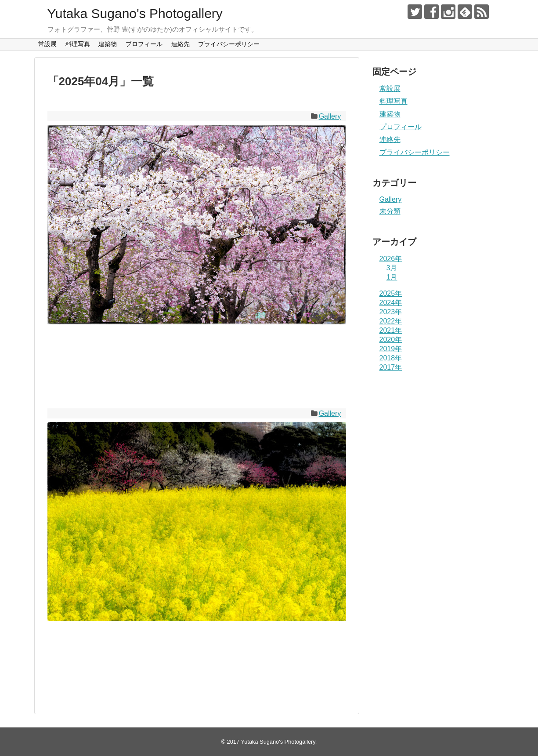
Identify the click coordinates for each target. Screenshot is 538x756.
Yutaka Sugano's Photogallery (135, 13)
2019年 (391, 349)
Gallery (330, 116)
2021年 (391, 330)
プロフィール (144, 44)
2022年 (391, 321)
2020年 (391, 340)
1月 (392, 277)
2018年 (391, 358)
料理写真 (78, 44)
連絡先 (181, 44)
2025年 (391, 293)
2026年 (391, 259)
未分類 (390, 211)
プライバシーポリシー (229, 44)
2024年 (391, 303)
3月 (392, 268)
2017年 (391, 367)
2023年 (391, 312)
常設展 (47, 44)
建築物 (108, 44)
